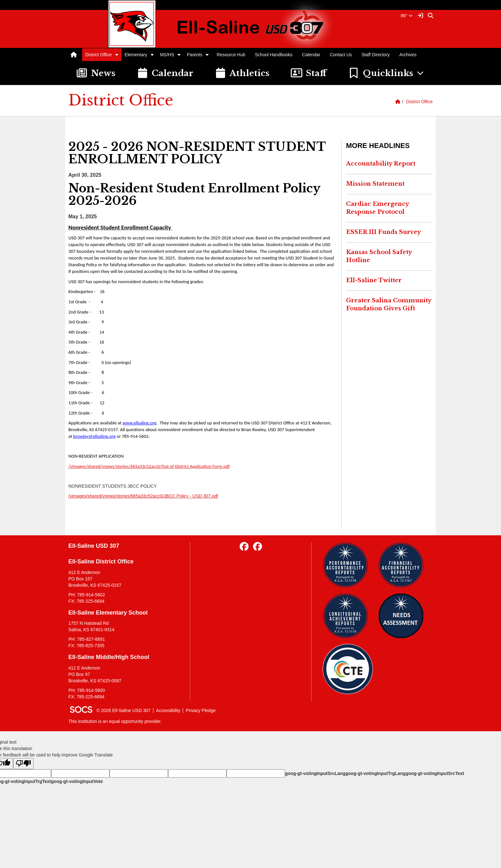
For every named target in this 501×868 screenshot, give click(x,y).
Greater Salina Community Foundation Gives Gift (389, 305)
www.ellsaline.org (139, 423)
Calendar (311, 55)
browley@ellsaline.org (94, 436)
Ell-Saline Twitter (374, 280)
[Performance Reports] (348, 565)
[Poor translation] (23, 764)
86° (407, 16)
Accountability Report (381, 164)
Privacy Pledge (200, 710)
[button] (117, 55)
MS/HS (167, 55)
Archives (408, 55)
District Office (99, 55)
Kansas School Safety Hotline (379, 256)
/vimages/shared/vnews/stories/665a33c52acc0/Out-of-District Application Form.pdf (149, 466)
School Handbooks (274, 55)
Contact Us (341, 55)
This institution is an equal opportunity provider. (115, 721)
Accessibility (168, 710)
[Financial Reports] (403, 565)
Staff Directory (375, 55)
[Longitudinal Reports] (348, 616)
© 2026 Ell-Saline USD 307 (123, 710)
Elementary (136, 55)
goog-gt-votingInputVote (77, 781)
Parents (195, 55)
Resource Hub (231, 55)
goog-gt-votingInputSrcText (435, 773)
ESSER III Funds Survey (383, 232)
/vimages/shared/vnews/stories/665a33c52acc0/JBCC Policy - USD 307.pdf (143, 496)
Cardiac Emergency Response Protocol (378, 208)
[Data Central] (348, 669)
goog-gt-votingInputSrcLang (315, 773)
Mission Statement (375, 184)
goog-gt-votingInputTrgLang (375, 773)
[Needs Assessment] (403, 616)
